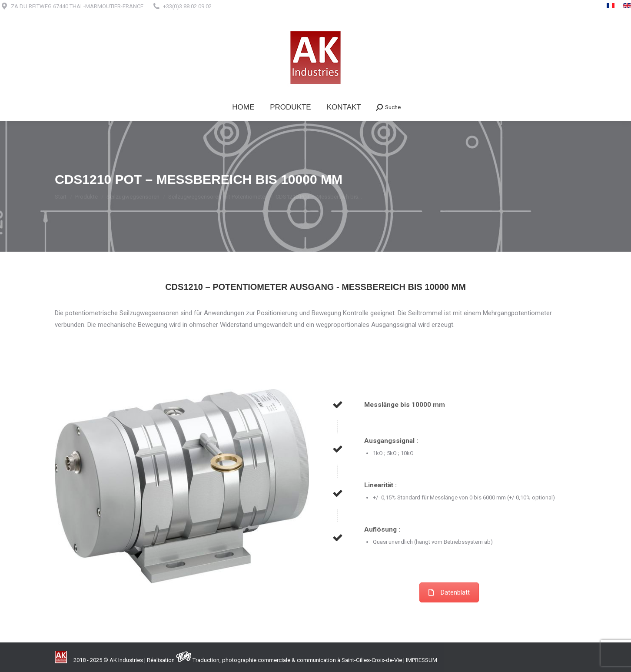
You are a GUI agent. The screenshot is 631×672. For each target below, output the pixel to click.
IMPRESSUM (422, 660)
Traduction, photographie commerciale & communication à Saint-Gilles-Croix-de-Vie (297, 660)
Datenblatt (449, 592)
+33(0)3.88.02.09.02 (187, 6)
